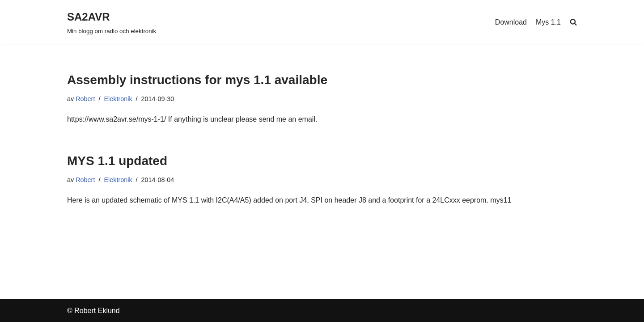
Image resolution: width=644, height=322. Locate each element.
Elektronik (118, 99)
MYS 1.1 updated (117, 161)
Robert (85, 99)
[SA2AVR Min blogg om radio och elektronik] (112, 22)
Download (511, 22)
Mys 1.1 (548, 22)
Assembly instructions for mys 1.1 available (197, 80)
